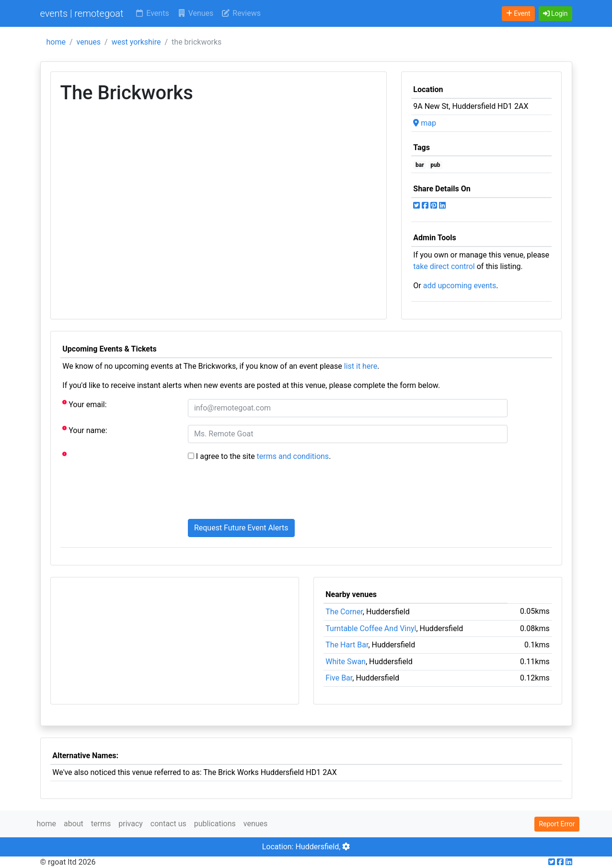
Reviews (241, 13)
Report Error (557, 824)
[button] (555, 14)
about (74, 824)
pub (435, 165)
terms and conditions (293, 456)
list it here (361, 366)
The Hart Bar (347, 645)
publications (215, 824)
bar (420, 165)
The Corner (344, 612)
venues (89, 42)
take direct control (444, 266)
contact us (168, 824)
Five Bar (339, 678)
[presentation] (261, 493)
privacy (131, 824)
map (425, 123)
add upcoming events (460, 286)
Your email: (84, 404)
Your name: (85, 430)
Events (152, 13)
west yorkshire (136, 42)
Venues (195, 13)
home (56, 42)
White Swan (346, 662)
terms (101, 824)
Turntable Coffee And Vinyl (371, 628)
